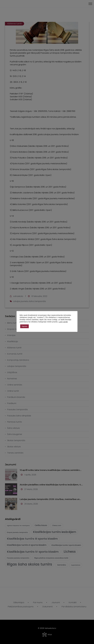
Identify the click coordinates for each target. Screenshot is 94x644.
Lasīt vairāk (63, 322)
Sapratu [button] (24, 326)
